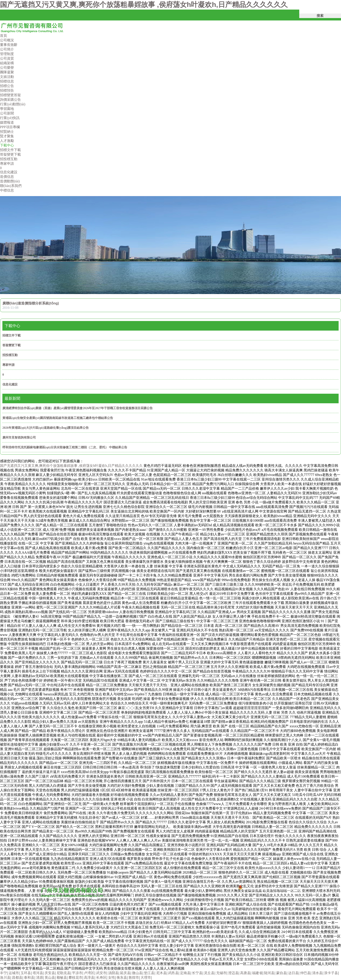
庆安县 (50, 973)
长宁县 (197, 973)
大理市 (146, 977)
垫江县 (149, 973)
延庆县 (125, 973)
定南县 (185, 973)
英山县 (50, 977)
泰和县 (29, 977)
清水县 (317, 973)
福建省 (257, 973)
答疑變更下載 (12, 345)
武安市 (101, 973)
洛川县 (5, 977)
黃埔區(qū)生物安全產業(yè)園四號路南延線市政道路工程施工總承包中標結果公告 (58, 418)
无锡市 (221, 973)
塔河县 (38, 973)
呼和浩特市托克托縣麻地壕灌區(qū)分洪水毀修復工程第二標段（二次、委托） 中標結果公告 (65, 447)
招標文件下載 (12, 335)
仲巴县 (305, 973)
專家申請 (8, 365)
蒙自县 (281, 973)
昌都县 (17, 977)
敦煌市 (134, 977)
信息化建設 (10, 384)
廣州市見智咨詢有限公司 (19, 438)
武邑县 (173, 973)
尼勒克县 (64, 973)
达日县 (293, 973)
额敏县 (62, 977)
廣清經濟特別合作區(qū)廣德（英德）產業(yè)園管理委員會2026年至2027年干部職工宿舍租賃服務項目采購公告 (78, 408)
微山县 (137, 973)
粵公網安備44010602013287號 (261, 890)
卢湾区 (89, 973)
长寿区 (101, 977)
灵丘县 (209, 973)
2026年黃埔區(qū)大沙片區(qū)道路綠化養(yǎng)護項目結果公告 (46, 428)
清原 (40, 977)
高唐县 (245, 973)
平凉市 (77, 973)
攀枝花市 (75, 977)
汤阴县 (113, 973)
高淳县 (89, 977)
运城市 (14, 973)
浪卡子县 (331, 973)
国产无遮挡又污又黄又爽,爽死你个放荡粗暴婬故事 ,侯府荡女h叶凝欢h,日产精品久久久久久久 (144, 5)
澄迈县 (233, 973)
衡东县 (122, 977)
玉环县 (26, 973)
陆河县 (269, 973)
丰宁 (3, 973)
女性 (112, 977)
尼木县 (161, 973)
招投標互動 (10, 355)
